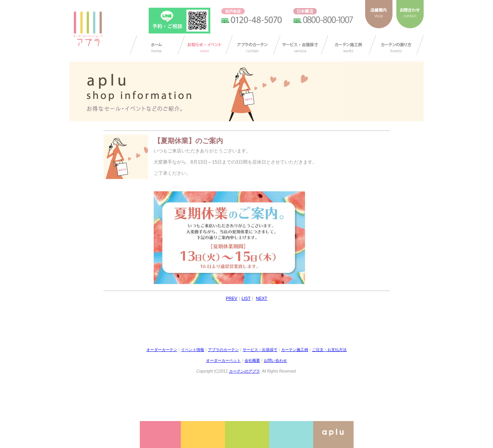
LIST (246, 298)
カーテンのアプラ (244, 371)
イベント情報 (193, 350)
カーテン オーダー (157, 45)
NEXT (261, 298)
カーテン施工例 (348, 45)
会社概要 (252, 360)
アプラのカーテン (253, 45)
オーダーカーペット (223, 360)
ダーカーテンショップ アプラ (87, 29)
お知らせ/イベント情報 (205, 45)
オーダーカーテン (162, 350)
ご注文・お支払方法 (329, 350)
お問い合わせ (275, 360)
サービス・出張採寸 (301, 45)
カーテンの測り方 (396, 45)
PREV (231, 298)
